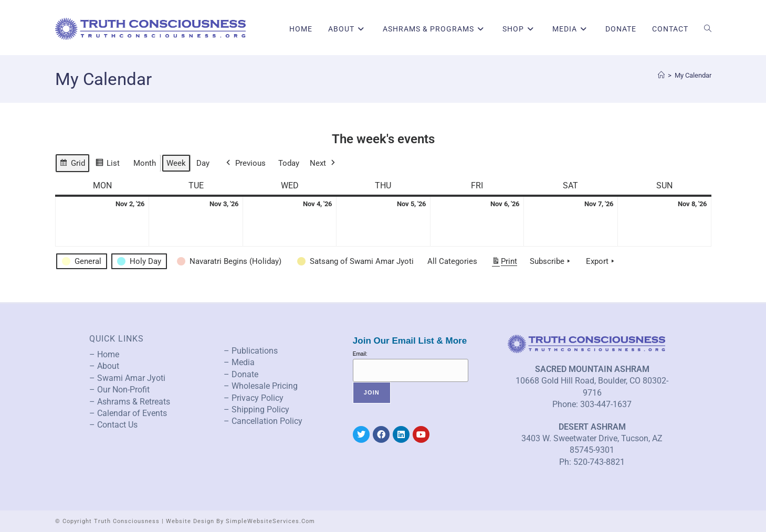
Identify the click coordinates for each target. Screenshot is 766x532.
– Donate (241, 374)
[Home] (661, 75)
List (107, 164)
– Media (239, 362)
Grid (72, 164)
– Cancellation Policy (263, 421)
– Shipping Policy (256, 409)
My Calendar (693, 75)
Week (176, 163)
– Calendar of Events (128, 413)
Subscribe (551, 261)
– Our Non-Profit (119, 390)
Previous (245, 163)
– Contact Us (113, 425)
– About (104, 366)
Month (145, 163)
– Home (104, 354)
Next (323, 163)
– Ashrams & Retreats (130, 402)
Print (504, 263)
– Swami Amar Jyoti (127, 378)
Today (289, 163)
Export (601, 261)
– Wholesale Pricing (261, 386)
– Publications (251, 351)
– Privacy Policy (254, 398)
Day (203, 163)
